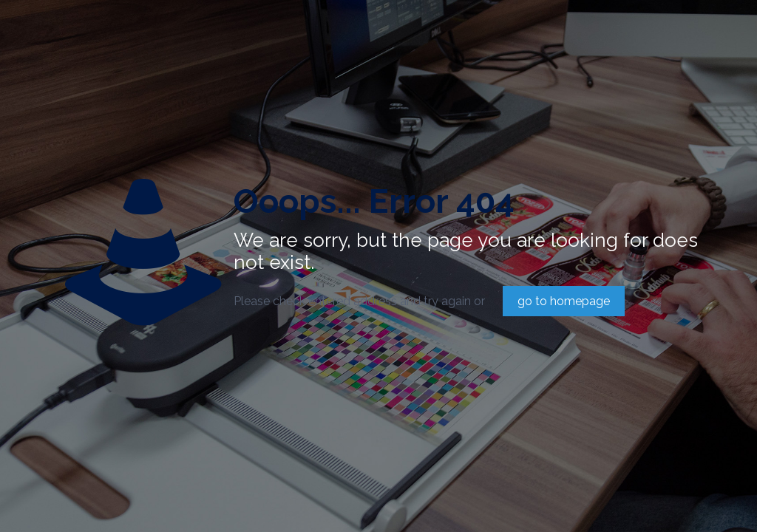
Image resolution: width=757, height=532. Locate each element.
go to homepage (564, 301)
